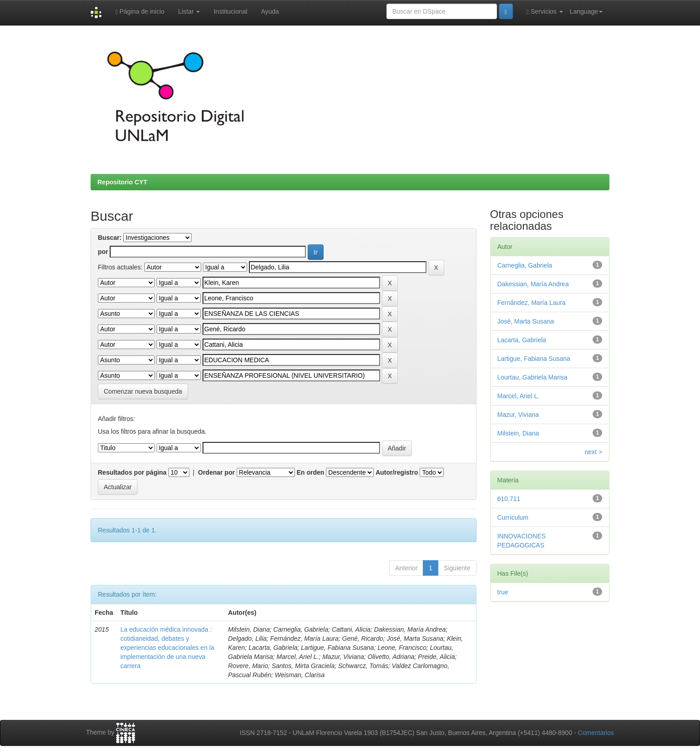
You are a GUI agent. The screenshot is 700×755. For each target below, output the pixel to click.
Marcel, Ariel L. (519, 396)
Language (586, 11)
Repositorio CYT (122, 182)
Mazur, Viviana (518, 415)
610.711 (509, 499)
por (103, 252)
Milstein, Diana (518, 433)
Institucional (230, 11)
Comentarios (596, 733)
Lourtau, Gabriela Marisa (533, 377)
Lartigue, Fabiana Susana (534, 359)
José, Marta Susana (526, 321)
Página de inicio (140, 12)
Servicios (545, 12)
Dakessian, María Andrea (533, 284)
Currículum (513, 517)
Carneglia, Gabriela (525, 265)
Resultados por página (132, 472)
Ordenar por (216, 472)
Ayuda (270, 11)
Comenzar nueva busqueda (143, 391)
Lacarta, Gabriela (522, 340)
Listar (189, 11)
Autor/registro (397, 472)
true (503, 592)
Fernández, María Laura (532, 303)
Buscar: (110, 238)
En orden (311, 472)
